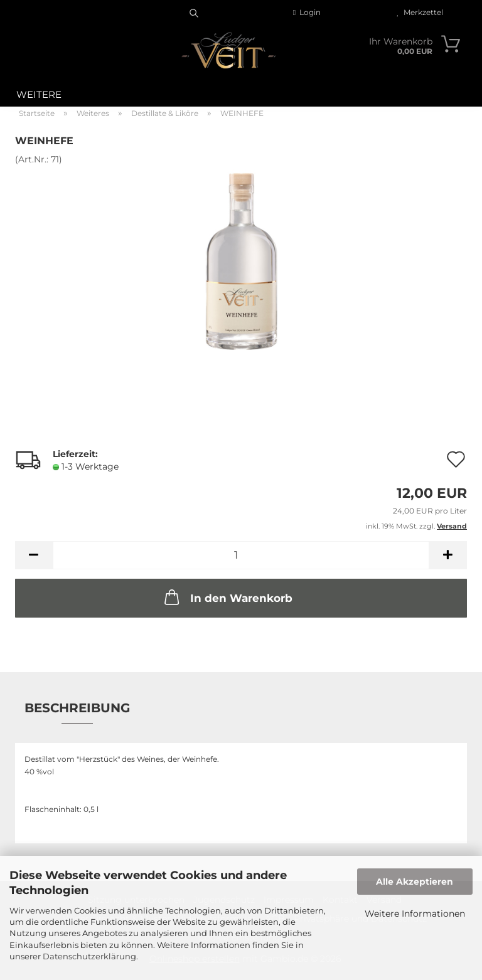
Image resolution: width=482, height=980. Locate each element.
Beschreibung (77, 708)
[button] (34, 555)
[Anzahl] (241, 555)
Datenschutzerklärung (89, 956)
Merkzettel (420, 12)
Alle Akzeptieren (415, 882)
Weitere (39, 94)
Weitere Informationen (415, 914)
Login (307, 12)
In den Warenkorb (227, 597)
